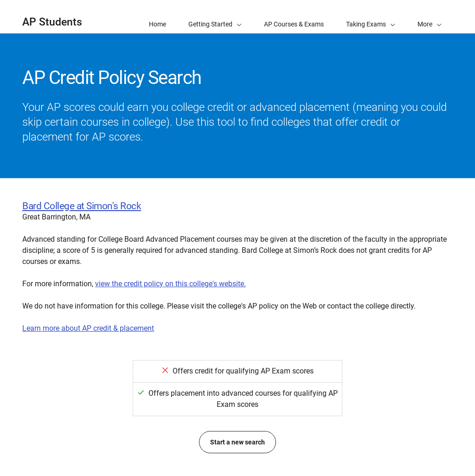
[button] (430, 17)
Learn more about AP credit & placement (88, 328)
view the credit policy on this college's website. (170, 284)
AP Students (52, 22)
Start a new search (237, 442)
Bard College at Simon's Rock (82, 206)
